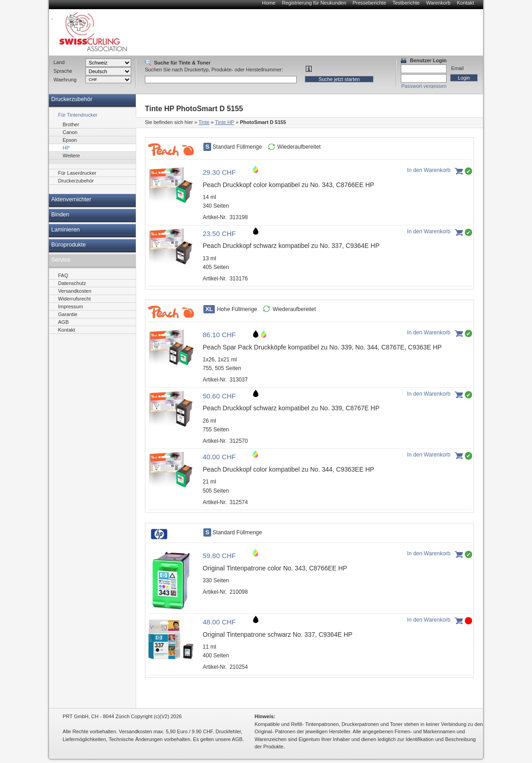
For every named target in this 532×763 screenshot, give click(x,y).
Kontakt (465, 3)
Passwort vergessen (424, 86)
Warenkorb (438, 3)
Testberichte (406, 3)
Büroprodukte (69, 245)
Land (59, 62)
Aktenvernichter (71, 199)
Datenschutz (72, 283)
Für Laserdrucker (77, 173)
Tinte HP (224, 122)
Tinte (204, 122)
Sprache (63, 71)
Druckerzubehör (72, 99)
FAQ (63, 275)
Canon (70, 132)
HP (66, 148)
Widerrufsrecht (74, 299)
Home (269, 3)
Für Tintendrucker (78, 115)
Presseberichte (369, 3)
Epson (70, 140)
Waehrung (65, 80)
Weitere (71, 156)
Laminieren (66, 230)
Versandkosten (75, 291)
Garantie (68, 314)
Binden (60, 215)
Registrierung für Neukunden (314, 3)
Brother (71, 124)
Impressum (70, 306)
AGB (63, 322)
